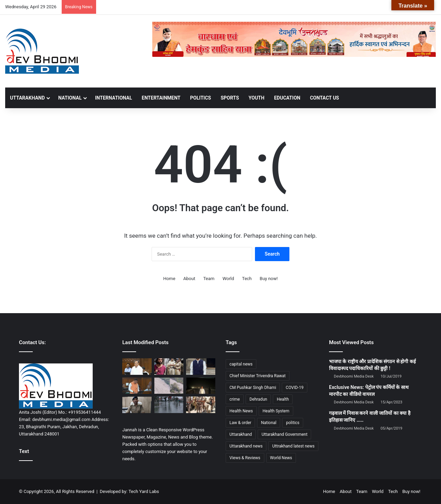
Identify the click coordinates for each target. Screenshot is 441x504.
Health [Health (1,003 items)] (283, 399)
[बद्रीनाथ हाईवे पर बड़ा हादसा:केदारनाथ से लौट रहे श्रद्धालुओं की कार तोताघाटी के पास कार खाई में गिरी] (169, 386)
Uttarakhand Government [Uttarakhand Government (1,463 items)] (284, 434)
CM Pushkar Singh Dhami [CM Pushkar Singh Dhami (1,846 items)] (253, 388)
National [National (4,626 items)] (269, 423)
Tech (247, 279)
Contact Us (325, 98)
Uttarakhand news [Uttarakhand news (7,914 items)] (246, 446)
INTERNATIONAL (114, 98)
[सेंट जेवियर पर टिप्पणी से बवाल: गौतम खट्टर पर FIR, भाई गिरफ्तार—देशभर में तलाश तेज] (201, 367)
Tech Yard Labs (144, 491)
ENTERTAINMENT (161, 98)
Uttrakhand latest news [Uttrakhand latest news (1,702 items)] (293, 446)
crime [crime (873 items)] (235, 399)
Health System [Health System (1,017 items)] (276, 411)
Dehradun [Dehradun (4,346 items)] (258, 399)
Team (209, 279)
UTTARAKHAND (27, 98)
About (189, 279)
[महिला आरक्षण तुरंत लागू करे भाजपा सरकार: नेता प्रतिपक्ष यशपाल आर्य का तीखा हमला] (137, 367)
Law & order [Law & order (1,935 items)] (240, 423)
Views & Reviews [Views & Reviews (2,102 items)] (245, 458)
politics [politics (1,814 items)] (293, 423)
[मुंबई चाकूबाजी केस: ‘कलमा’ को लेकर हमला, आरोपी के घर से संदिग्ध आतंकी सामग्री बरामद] (169, 367)
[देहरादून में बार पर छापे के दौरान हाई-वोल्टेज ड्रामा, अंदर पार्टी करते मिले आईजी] (201, 405)
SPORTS (230, 98)
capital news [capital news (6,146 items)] (241, 364)
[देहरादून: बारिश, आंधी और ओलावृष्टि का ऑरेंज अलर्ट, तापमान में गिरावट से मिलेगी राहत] (169, 405)
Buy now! (269, 279)
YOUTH (257, 98)
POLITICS (201, 98)
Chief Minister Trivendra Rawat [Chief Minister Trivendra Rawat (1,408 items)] (258, 376)
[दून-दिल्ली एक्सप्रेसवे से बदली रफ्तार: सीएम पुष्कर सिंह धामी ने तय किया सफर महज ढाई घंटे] (201, 386)
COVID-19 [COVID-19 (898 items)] (295, 388)
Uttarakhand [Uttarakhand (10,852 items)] (241, 434)
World (228, 279)
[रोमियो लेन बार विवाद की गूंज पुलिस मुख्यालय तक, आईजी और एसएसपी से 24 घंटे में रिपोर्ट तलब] (137, 405)
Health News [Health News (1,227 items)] (241, 411)
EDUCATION (287, 98)
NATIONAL (70, 98)
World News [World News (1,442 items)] (281, 458)
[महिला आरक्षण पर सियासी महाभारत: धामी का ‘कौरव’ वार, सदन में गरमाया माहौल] (137, 386)
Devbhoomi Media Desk (354, 376)
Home (169, 279)
